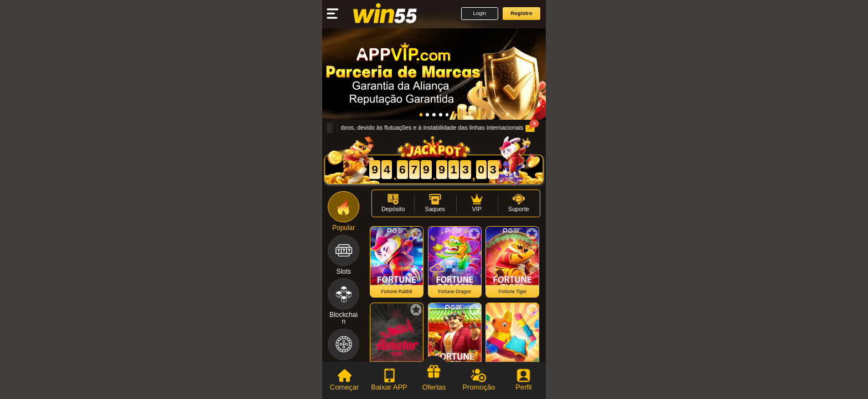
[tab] (345, 380)
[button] (480, 14)
